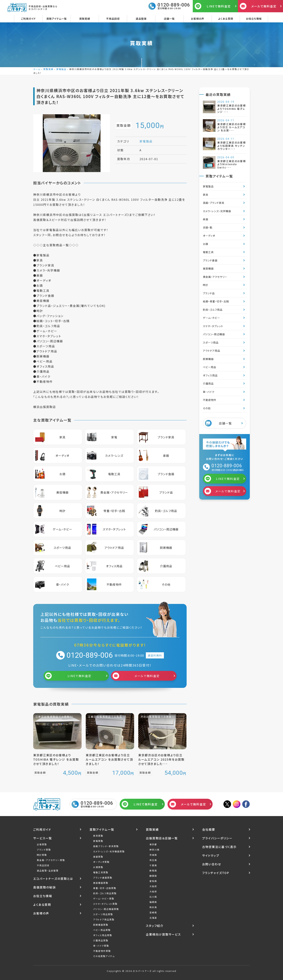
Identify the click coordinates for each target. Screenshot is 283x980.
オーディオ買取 (101, 862)
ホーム (37, 69)
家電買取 (98, 841)
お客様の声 (198, 19)
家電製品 (61, 69)
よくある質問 (226, 19)
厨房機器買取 (101, 925)
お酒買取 (98, 867)
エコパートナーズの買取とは (53, 879)
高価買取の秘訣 (44, 887)
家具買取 (98, 836)
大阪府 (153, 886)
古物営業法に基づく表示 (219, 847)
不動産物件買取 (102, 951)
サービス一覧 (43, 838)
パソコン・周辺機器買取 (106, 909)
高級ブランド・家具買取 (106, 846)
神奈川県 (154, 850)
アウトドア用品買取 (104, 919)
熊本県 (153, 907)
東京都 (153, 844)
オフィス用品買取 (103, 935)
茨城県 (153, 855)
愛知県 (153, 881)
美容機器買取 (101, 883)
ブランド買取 (44, 850)
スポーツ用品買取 (103, 914)
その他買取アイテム (104, 956)
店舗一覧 (169, 19)
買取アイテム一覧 (57, 19)
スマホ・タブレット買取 (105, 904)
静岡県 (153, 876)
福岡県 (153, 902)
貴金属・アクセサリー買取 (51, 860)
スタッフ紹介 (155, 926)
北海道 (153, 918)
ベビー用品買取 (102, 930)
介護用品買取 (101, 940)
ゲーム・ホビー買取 (104, 898)
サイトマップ (211, 855)
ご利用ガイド (28, 19)
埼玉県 (153, 860)
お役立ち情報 (254, 19)
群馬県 (153, 870)
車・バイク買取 (101, 946)
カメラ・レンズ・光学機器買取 (109, 851)
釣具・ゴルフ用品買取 (105, 893)
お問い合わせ (212, 864)
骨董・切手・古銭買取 (105, 888)
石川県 (153, 897)
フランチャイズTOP (216, 873)
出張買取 (42, 844)
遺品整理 (141, 19)
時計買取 (42, 855)
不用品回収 (113, 19)
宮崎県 (153, 912)
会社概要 (209, 829)
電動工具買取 (101, 872)
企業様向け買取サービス (163, 934)
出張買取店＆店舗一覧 (162, 838)
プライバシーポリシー (217, 838)
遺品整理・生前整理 (48, 870)
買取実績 (85, 19)
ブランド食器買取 (103, 878)
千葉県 (153, 865)
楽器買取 (98, 857)
